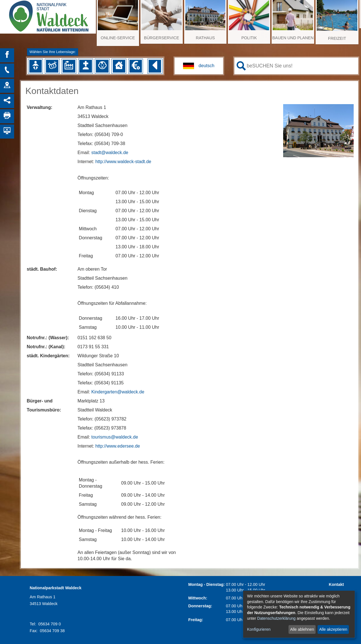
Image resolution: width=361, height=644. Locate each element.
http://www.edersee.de (118, 446)
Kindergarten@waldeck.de (118, 392)
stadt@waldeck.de (110, 153)
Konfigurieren (259, 629)
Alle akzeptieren (333, 629)
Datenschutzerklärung (276, 618)
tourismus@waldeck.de (115, 437)
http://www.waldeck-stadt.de (123, 162)
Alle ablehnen (302, 629)
